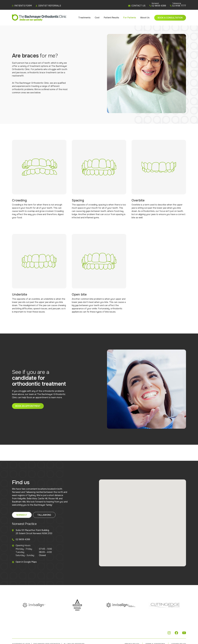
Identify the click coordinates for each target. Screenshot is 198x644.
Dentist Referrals (48, 6)
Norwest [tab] (22, 515)
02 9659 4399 (158, 6)
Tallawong (177, 3)
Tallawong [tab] (44, 515)
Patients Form (22, 6)
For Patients (130, 18)
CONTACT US (137, 6)
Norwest (155, 3)
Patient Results (111, 18)
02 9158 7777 (178, 6)
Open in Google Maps (26, 562)
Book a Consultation (170, 18)
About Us (145, 18)
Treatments (84, 18)
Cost (97, 18)
